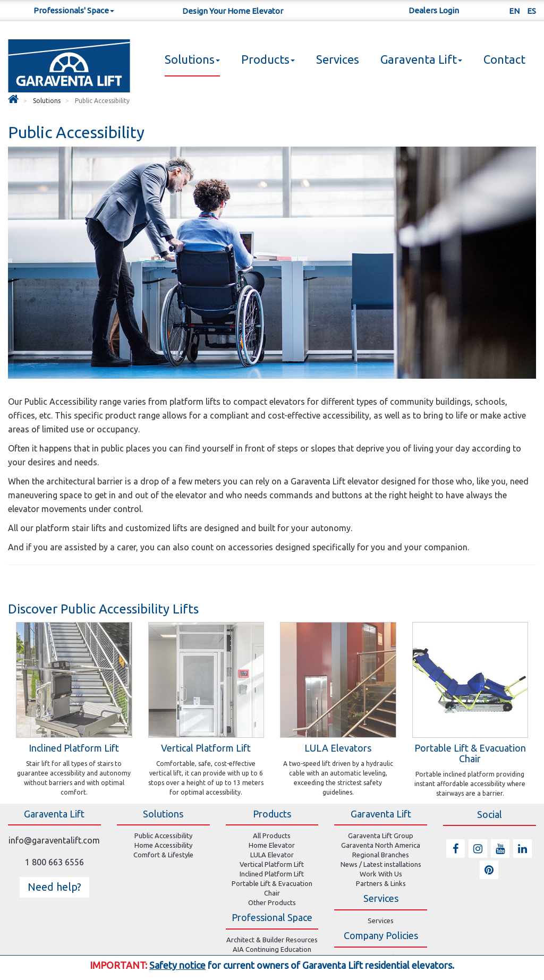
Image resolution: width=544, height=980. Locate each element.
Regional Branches (381, 855)
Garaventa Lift (421, 59)
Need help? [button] (54, 887)
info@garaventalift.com (54, 840)
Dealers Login (434, 10)
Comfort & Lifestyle (163, 855)
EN (514, 11)
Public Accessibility (163, 836)
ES (532, 11)
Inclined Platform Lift (272, 874)
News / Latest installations (381, 864)
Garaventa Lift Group (381, 836)
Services (338, 59)
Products (268, 59)
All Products (272, 836)
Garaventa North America (381, 845)
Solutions (192, 59)
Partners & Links (381, 883)
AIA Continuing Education (272, 949)
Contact (504, 59)
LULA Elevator (272, 855)
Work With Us (381, 874)
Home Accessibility (163, 845)
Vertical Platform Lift (272, 864)
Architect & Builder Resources (272, 940)
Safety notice (177, 965)
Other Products (272, 902)
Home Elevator (272, 845)
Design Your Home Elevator (233, 11)
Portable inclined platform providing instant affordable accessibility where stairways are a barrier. (470, 784)
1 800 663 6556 (54, 862)
